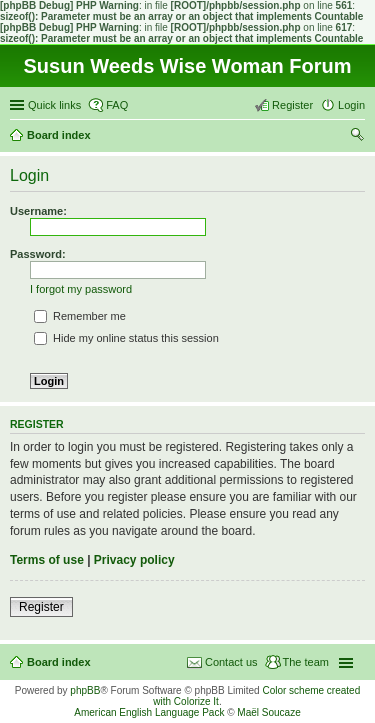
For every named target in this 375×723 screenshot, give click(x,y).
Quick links (54, 105)
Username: (38, 211)
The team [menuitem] (306, 662)
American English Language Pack (149, 712)
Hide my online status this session (126, 338)
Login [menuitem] (351, 105)
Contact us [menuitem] (231, 662)
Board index (59, 662)
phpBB (85, 690)
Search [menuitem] (357, 137)
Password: (38, 254)
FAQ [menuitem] (117, 105)
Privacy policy (134, 560)
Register (41, 607)
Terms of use (47, 560)
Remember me (80, 316)
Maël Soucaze (268, 712)
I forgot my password (81, 289)
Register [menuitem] (292, 105)
